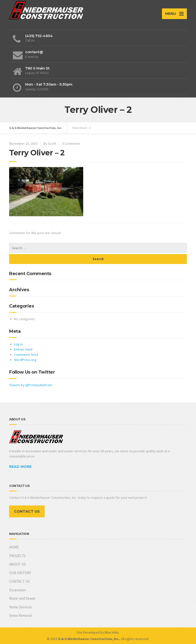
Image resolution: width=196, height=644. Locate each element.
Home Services (21, 607)
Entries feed (23, 349)
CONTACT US (27, 511)
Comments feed (26, 355)
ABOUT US (18, 564)
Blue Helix (112, 632)
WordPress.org (25, 360)
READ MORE (20, 467)
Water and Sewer (22, 598)
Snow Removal (20, 615)
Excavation (18, 590)
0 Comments (71, 143)
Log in (18, 344)
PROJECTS (17, 556)
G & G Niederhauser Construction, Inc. (36, 128)
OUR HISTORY (20, 573)
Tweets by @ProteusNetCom (31, 385)
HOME (14, 547)
